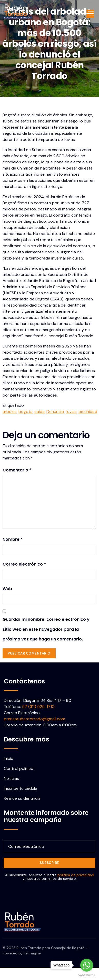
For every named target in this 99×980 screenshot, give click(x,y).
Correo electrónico (24, 564)
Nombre (13, 539)
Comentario (17, 470)
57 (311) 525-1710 (38, 707)
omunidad (88, 412)
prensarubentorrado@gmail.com (34, 719)
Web (7, 589)
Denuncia (55, 412)
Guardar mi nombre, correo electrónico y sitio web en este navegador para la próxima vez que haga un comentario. (46, 629)
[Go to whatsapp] (87, 965)
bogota (26, 412)
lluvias (71, 412)
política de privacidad (76, 875)
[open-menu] (90, 14)
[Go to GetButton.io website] (87, 975)
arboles (10, 412)
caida (39, 412)
